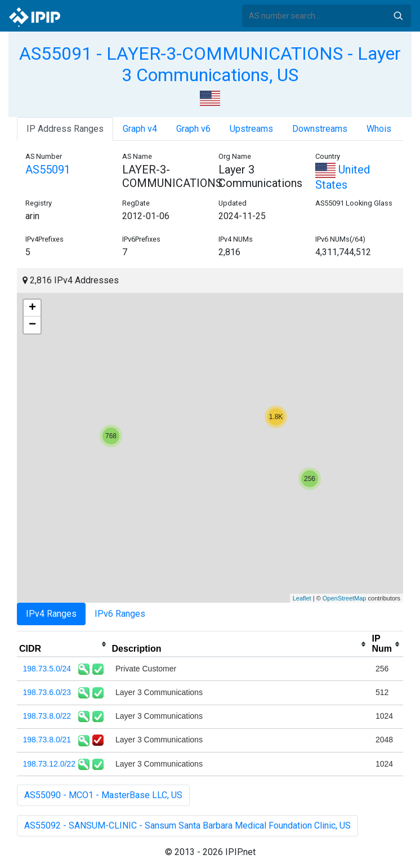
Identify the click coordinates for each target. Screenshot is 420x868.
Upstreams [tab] (251, 129)
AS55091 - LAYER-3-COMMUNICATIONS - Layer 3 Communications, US (210, 64)
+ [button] (32, 308)
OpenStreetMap (345, 598)
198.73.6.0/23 (47, 692)
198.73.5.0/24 (47, 669)
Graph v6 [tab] (193, 129)
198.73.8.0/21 (47, 740)
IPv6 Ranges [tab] (120, 614)
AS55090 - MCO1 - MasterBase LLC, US (103, 795)
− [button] (32, 325)
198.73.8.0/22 (47, 716)
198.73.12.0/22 (49, 764)
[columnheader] (63, 644)
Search (398, 16)
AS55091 (48, 170)
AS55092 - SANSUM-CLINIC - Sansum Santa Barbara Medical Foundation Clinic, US (187, 825)
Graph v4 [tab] (140, 129)
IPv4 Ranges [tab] (51, 614)
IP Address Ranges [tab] (65, 129)
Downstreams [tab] (320, 129)
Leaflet (302, 598)
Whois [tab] (379, 129)
